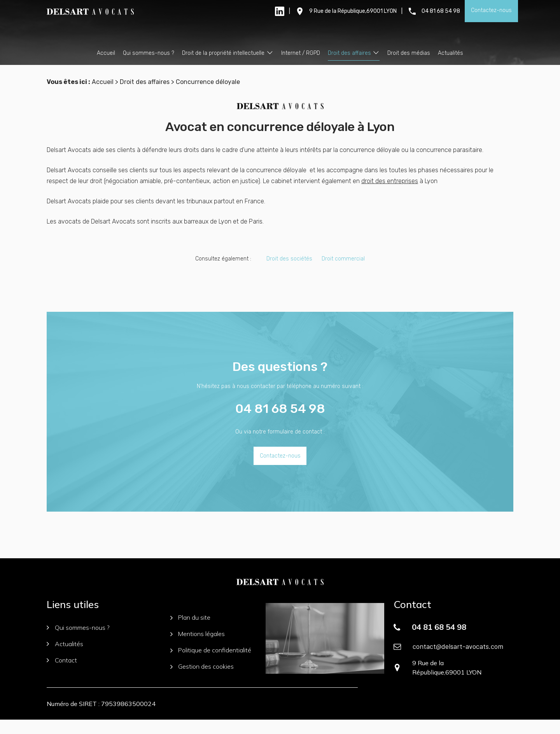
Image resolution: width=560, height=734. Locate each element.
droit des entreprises (390, 195)
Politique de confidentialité (211, 664)
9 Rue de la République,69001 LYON (353, 11)
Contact (62, 674)
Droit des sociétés (289, 273)
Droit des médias (409, 53)
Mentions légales (198, 648)
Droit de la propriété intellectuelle (223, 53)
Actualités (451, 53)
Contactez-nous (491, 10)
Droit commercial (343, 273)
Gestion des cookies (202, 681)
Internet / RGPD (301, 53)
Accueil (106, 53)
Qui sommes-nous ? (149, 53)
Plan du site (191, 632)
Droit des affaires (349, 53)
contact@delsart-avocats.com (458, 660)
